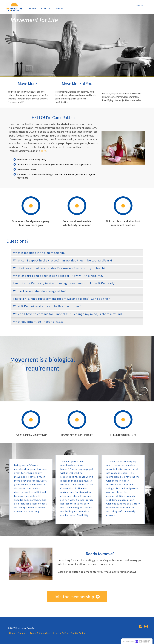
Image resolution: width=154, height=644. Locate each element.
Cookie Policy (78, 633)
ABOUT (60, 8)
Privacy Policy (61, 633)
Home (12, 633)
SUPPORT (46, 8)
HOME (33, 8)
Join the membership (77, 597)
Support (23, 633)
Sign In (139, 5)
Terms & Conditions (40, 633)
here (43, 151)
